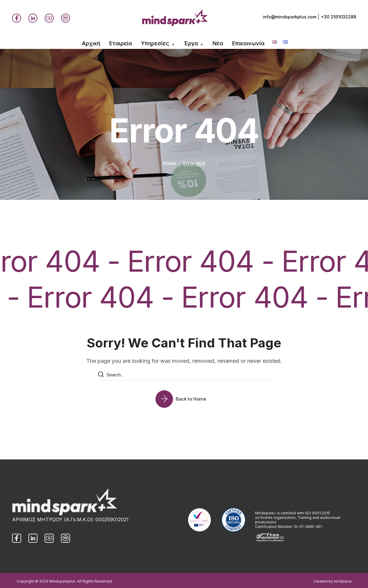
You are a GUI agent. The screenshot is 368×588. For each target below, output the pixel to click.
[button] (184, 399)
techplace (343, 581)
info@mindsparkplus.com (290, 17)
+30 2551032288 (339, 17)
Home (170, 163)
